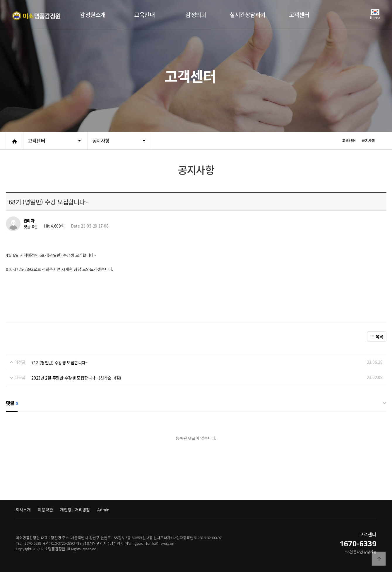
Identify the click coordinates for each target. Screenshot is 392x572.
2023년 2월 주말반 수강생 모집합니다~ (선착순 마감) (76, 378)
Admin (103, 510)
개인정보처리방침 (75, 510)
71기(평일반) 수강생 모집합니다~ (60, 363)
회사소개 (23, 510)
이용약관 (45, 510)
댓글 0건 (31, 227)
